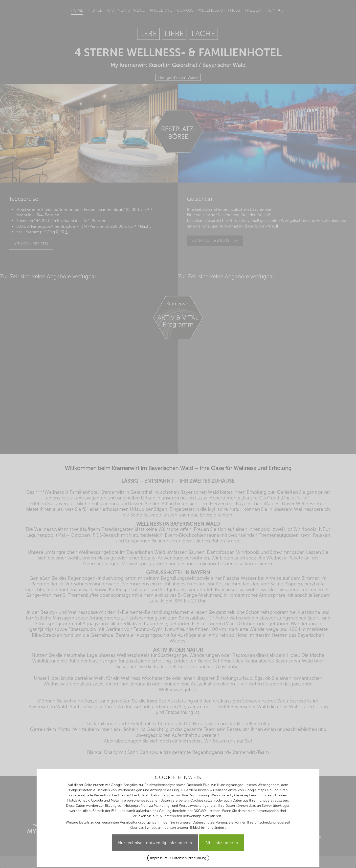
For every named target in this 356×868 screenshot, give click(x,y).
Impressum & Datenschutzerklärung (178, 858)
